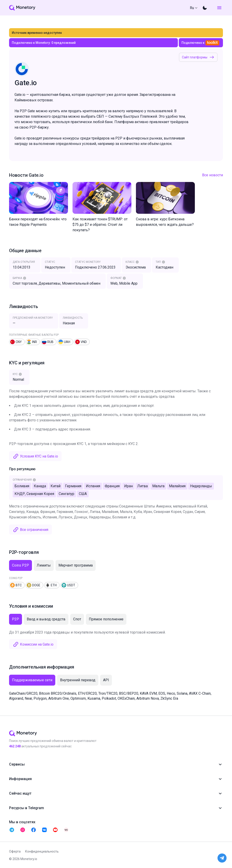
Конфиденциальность (42, 851)
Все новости (213, 175)
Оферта (15, 851)
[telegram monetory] (12, 830)
